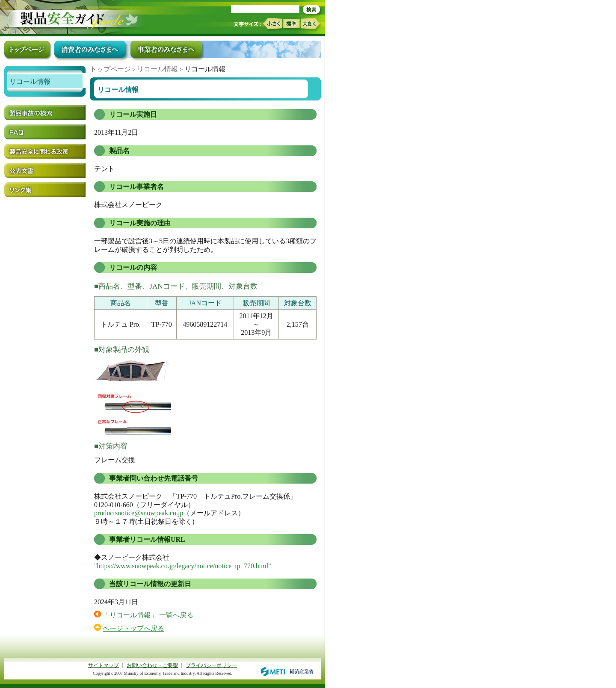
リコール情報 (157, 69)
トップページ (110, 69)
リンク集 (45, 190)
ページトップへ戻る (133, 628)
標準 (291, 24)
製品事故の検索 (45, 113)
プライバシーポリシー (211, 665)
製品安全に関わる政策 (45, 151)
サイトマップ (104, 665)
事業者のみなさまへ (166, 49)
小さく (272, 24)
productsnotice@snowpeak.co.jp (139, 513)
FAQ (45, 132)
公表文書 (45, 170)
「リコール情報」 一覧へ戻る (148, 615)
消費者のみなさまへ (90, 49)
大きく (311, 24)
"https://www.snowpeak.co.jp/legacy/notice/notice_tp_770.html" (183, 566)
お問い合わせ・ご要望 (152, 665)
